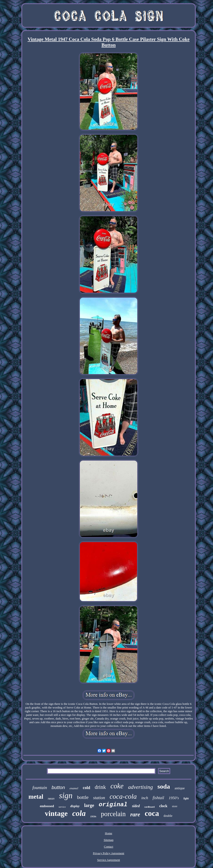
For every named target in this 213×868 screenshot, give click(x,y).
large (89, 805)
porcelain (113, 814)
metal (36, 797)
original (113, 805)
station (99, 798)
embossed (47, 806)
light (186, 798)
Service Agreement (108, 860)
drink (100, 787)
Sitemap (109, 840)
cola (79, 813)
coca (152, 813)
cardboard (150, 807)
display (75, 806)
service (62, 807)
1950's (174, 798)
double (168, 816)
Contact (109, 847)
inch (145, 798)
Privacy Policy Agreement (109, 853)
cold (87, 788)
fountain (40, 788)
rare (135, 814)
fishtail (158, 798)
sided (136, 806)
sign (66, 796)
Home (109, 833)
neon (51, 799)
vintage (56, 813)
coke (117, 786)
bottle (83, 797)
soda (164, 786)
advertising (140, 787)
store (175, 806)
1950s (93, 816)
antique (179, 788)
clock (163, 806)
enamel (74, 788)
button (58, 787)
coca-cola (123, 796)
